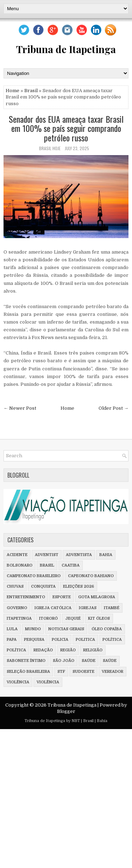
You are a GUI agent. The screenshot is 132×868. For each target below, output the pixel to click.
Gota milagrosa (97, 597)
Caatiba (71, 565)
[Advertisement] (66, 800)
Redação (43, 650)
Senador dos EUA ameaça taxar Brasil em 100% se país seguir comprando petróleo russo (66, 128)
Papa (12, 640)
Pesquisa (34, 640)
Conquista (43, 586)
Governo (17, 608)
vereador (112, 672)
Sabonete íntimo (26, 661)
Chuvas (15, 586)
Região (68, 650)
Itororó (48, 618)
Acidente (17, 555)
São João (64, 661)
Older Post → (114, 408)
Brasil (31, 91)
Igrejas (88, 608)
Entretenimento (26, 597)
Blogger (66, 711)
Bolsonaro (20, 565)
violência (18, 682)
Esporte (62, 597)
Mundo (33, 629)
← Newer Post (20, 408)
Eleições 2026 (78, 586)
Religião (93, 650)
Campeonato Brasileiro (34, 576)
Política (16, 650)
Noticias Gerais (66, 629)
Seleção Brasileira (28, 672)
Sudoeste (83, 672)
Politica (85, 640)
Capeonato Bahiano (91, 576)
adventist (47, 555)
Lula (12, 629)
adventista (79, 555)
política (112, 640)
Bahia (106, 555)
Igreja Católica (53, 608)
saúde (89, 661)
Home (12, 91)
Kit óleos (99, 618)
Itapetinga (19, 618)
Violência (48, 682)
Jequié (73, 618)
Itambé (112, 608)
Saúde (110, 661)
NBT (76, 721)
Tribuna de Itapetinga (66, 49)
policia (60, 640)
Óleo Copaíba (107, 629)
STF (61, 672)
